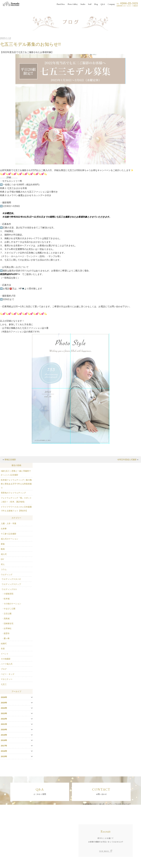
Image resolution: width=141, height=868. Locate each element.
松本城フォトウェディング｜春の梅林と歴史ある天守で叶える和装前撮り (16, 484)
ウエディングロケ (9, 589)
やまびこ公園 (10, 609)
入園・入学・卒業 (9, 524)
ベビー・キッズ (8, 674)
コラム (4, 569)
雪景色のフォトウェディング (13, 493)
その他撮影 (6, 659)
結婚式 (4, 643)
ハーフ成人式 (7, 664)
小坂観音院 (9, 594)
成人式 (4, 554)
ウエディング (7, 575)
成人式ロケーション (10, 539)
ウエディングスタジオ (11, 579)
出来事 (4, 529)
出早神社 (8, 628)
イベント (5, 654)
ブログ (4, 669)
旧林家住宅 (9, 623)
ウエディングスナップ (11, 584)
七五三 (4, 684)
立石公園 (8, 614)
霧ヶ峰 (7, 638)
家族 (3, 544)
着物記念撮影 (10, 460)
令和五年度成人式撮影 (127, 460)
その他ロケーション (12, 604)
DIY (2, 559)
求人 (3, 564)
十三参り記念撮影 (9, 534)
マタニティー (7, 679)
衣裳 (3, 649)
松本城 (7, 599)
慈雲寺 (7, 633)
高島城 (7, 619)
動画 (3, 549)
